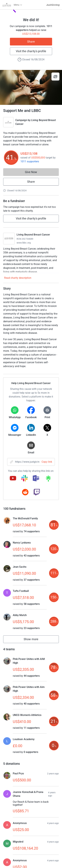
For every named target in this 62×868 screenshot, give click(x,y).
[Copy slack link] (24, 479)
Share (31, 42)
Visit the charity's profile (31, 51)
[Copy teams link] (36, 479)
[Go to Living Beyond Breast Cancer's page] (9, 239)
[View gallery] (55, 77)
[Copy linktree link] (48, 479)
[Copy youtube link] (13, 479)
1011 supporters (30, 161)
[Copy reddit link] (25, 492)
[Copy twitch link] (37, 492)
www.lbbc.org (24, 243)
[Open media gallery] (31, 87)
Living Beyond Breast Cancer (33, 235)
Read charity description (18, 278)
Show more (35, 640)
